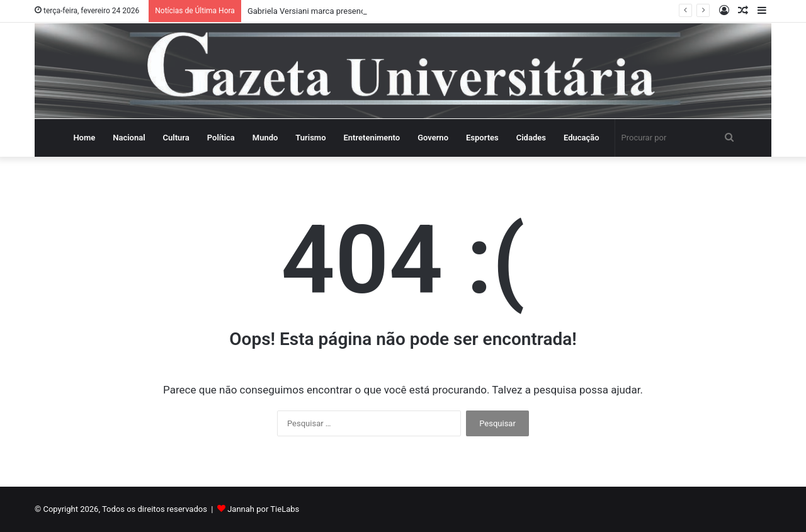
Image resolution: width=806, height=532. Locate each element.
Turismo (310, 138)
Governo (433, 138)
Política (221, 138)
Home (84, 138)
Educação (582, 138)
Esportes (482, 138)
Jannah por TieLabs (263, 509)
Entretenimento (372, 138)
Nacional (129, 138)
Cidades (531, 138)
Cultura (176, 138)
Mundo (265, 138)
